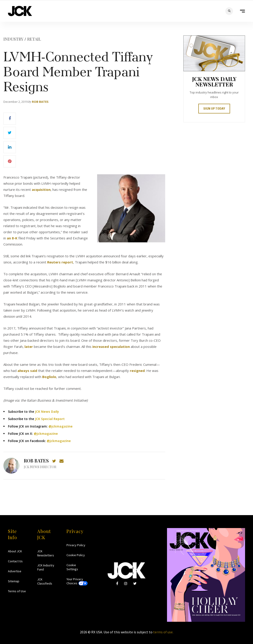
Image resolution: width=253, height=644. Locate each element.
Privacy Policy (76, 545)
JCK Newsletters (46, 553)
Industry (13, 39)
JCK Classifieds (45, 581)
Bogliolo (49, 377)
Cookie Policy (76, 555)
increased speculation (111, 347)
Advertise (15, 571)
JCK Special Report (50, 419)
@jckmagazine (61, 426)
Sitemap (14, 581)
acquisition (41, 189)
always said (27, 371)
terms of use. (163, 632)
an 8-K (12, 238)
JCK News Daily (47, 412)
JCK (20, 11)
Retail (34, 39)
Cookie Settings (72, 567)
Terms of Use (17, 591)
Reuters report (60, 262)
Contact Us (15, 561)
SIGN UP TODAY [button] (214, 109)
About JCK (15, 551)
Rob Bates (40, 102)
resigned (137, 371)
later (29, 347)
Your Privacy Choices (75, 581)
